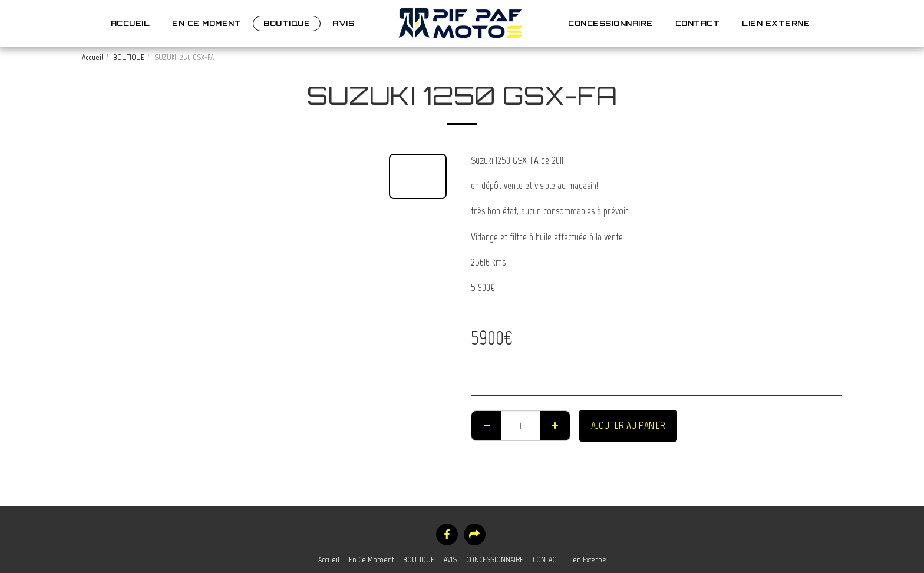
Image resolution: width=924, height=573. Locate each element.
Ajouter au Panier (628, 425)
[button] (830, 23)
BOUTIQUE (129, 57)
